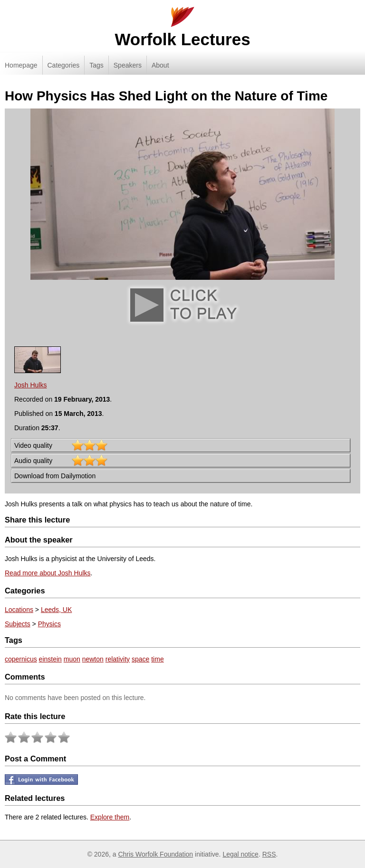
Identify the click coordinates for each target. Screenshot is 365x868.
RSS (269, 854)
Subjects (18, 624)
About (160, 65)
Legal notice (240, 854)
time (157, 659)
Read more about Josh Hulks (48, 573)
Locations (19, 610)
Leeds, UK (56, 610)
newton (93, 659)
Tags (96, 65)
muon (72, 659)
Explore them (110, 817)
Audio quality (33, 461)
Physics (49, 624)
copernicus (21, 659)
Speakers (128, 65)
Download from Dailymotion (55, 476)
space (140, 659)
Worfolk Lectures (182, 39)
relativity (118, 659)
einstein (50, 659)
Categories (64, 65)
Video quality (33, 445)
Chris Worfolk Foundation (155, 854)
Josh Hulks (30, 385)
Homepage (21, 65)
